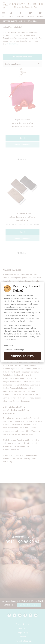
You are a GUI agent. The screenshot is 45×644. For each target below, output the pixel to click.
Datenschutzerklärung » (14, 349)
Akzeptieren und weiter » (23, 356)
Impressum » (9, 346)
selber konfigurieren (12, 325)
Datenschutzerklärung (20, 328)
